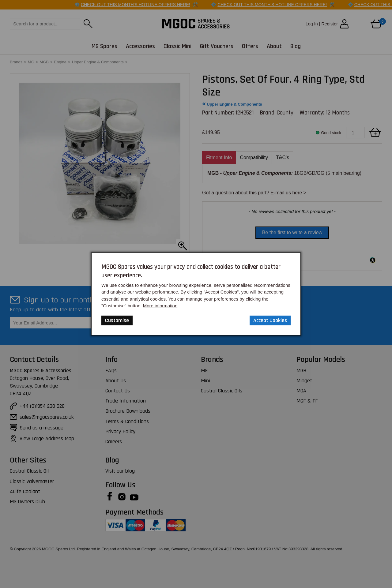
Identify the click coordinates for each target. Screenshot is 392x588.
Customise (117, 320)
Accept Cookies (270, 320)
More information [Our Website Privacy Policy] (160, 306)
